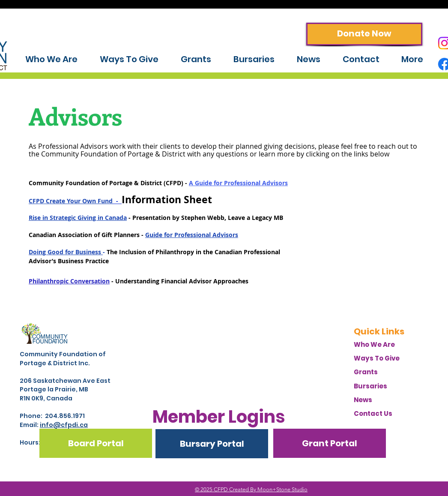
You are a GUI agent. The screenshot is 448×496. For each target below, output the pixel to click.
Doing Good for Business (66, 252)
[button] (219, 417)
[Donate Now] (364, 34)
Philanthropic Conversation (69, 281)
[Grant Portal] (330, 443)
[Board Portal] (96, 443)
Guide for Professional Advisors (192, 235)
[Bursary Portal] (212, 444)
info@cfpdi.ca (64, 425)
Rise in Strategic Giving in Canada (78, 218)
